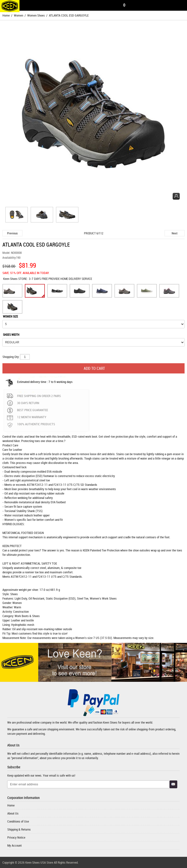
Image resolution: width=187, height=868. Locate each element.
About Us (13, 813)
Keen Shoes (11, 279)
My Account (14, 845)
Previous (12, 233)
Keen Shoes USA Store (39, 862)
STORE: (15, 279)
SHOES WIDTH (11, 335)
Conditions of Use (18, 821)
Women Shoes (36, 15)
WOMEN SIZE (10, 316)
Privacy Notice (16, 837)
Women (19, 15)
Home (6, 15)
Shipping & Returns (19, 829)
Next (175, 233)
